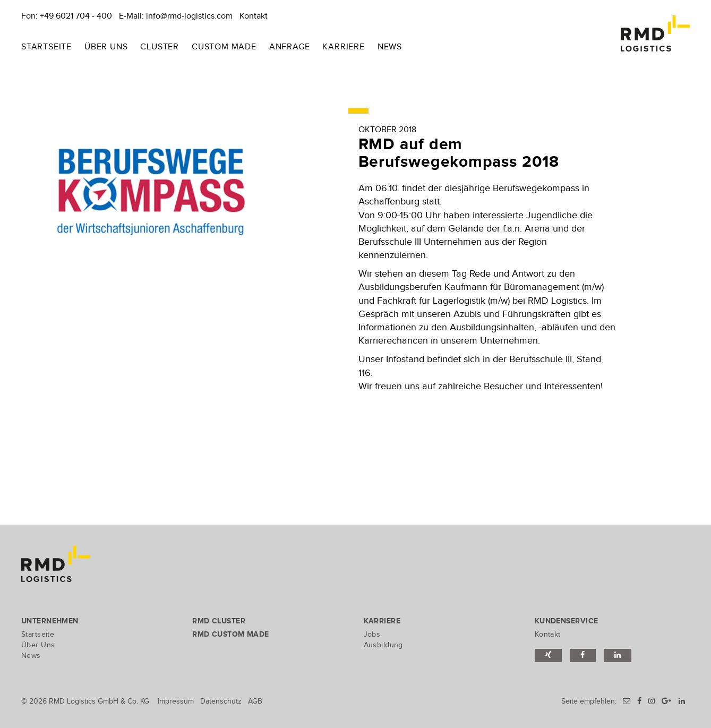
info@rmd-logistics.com (189, 16)
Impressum (176, 701)
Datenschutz (221, 701)
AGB (255, 701)
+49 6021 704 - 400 (76, 16)
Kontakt (254, 16)
